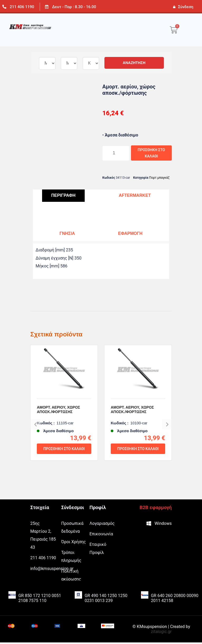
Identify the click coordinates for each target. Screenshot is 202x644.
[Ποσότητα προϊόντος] (113, 154)
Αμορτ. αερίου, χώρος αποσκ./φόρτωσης (58, 431)
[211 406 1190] (4, 7)
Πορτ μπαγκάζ (159, 179)
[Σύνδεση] (174, 7)
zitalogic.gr (161, 633)
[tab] (63, 197)
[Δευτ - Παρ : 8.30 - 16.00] (47, 7)
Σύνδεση (186, 7)
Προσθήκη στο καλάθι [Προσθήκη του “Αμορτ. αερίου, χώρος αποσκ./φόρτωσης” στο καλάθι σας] (64, 470)
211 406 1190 (22, 7)
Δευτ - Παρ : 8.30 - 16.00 (74, 7)
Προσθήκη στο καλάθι (148, 154)
